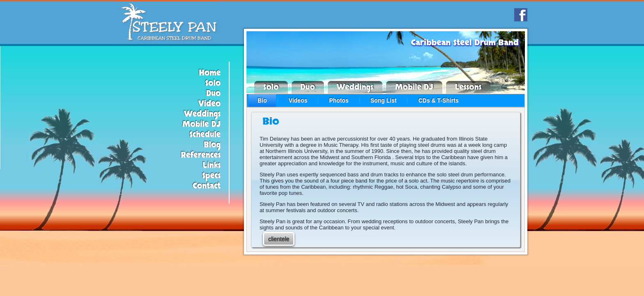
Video (209, 104)
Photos (339, 100)
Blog (212, 145)
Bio (262, 100)
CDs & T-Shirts (438, 100)
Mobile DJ (201, 124)
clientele (279, 239)
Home (210, 73)
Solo (213, 83)
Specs (211, 176)
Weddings (202, 114)
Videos (298, 100)
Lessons (468, 87)
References (201, 155)
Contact (207, 186)
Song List (384, 100)
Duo (213, 94)
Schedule (205, 135)
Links (212, 165)
